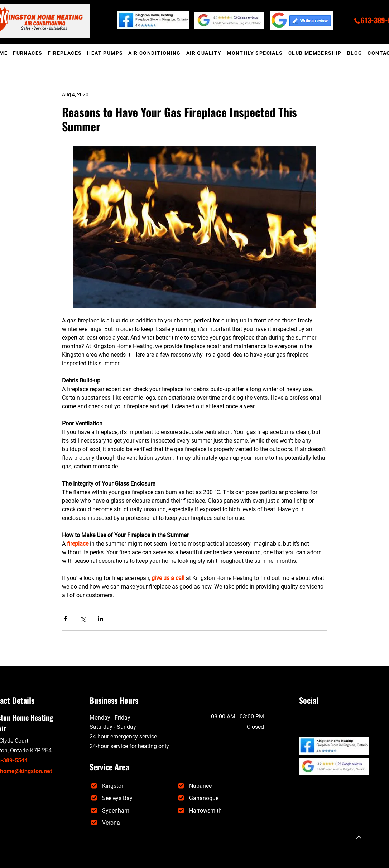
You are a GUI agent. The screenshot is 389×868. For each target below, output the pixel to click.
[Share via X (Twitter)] (83, 619)
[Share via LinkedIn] (100, 619)
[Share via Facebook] (65, 619)
